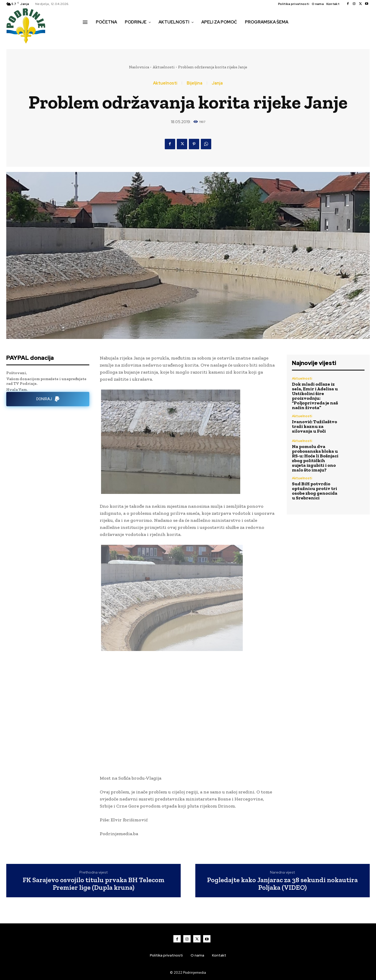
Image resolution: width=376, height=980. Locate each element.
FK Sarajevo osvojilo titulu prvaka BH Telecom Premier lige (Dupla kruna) (94, 884)
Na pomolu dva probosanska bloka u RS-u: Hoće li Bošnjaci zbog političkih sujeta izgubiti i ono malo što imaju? (315, 458)
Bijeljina (195, 83)
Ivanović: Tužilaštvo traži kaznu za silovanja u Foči (315, 426)
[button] (89, 33)
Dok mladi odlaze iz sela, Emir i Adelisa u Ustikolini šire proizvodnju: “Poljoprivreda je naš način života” (315, 396)
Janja (217, 83)
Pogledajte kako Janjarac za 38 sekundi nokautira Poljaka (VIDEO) (282, 884)
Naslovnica (139, 67)
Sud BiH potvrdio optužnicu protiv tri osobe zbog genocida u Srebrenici (315, 491)
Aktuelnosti (164, 67)
